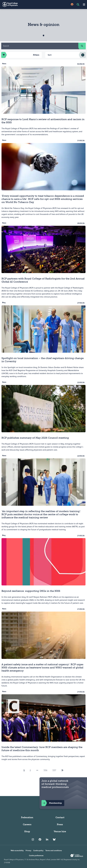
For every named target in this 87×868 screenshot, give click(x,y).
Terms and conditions (54, 850)
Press (60, 824)
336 (45, 770)
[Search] (40, 46)
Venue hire (60, 831)
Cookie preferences (36, 855)
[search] (82, 46)
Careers (27, 824)
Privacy (28, 850)
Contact (60, 817)
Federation (27, 817)
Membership (52, 803)
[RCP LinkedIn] (47, 839)
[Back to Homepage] (22, 5)
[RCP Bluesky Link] (54, 839)
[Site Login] (72, 5)
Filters (20, 55)
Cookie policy (38, 850)
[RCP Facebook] (40, 839)
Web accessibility (17, 850)
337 (54, 770)
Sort (50, 55)
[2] (62, 770)
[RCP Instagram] (33, 839)
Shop (27, 831)
